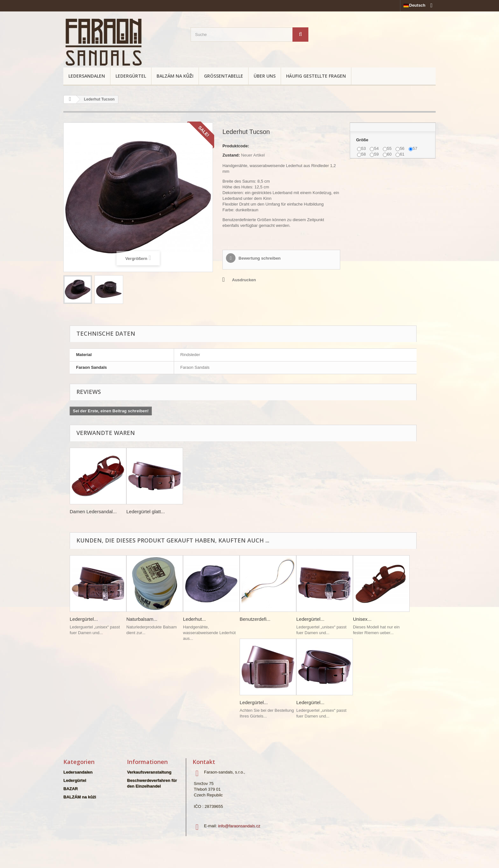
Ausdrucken (244, 280)
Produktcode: (236, 146)
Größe (363, 140)
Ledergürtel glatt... (146, 511)
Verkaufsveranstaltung (149, 772)
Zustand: (231, 155)
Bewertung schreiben (259, 258)
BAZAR (71, 789)
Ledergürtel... (84, 619)
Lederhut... (194, 619)
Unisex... (362, 619)
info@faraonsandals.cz (239, 826)
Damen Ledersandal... (93, 511)
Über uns (265, 76)
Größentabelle (224, 76)
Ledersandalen (87, 76)
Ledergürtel (131, 76)
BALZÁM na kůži (175, 76)
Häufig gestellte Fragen (316, 76)
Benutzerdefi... (255, 619)
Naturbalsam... (142, 619)
